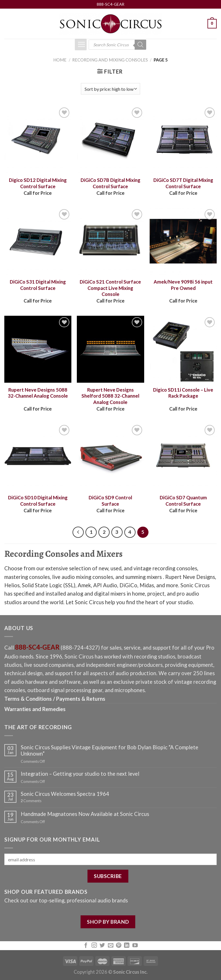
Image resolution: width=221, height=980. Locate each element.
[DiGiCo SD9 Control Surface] (110, 457)
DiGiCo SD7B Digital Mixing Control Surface (110, 183)
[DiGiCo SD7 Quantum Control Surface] (183, 457)
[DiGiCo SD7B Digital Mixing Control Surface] (110, 139)
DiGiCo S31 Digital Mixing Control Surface (38, 285)
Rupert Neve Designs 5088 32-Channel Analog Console (38, 393)
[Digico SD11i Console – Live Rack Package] (183, 349)
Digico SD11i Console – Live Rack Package (183, 393)
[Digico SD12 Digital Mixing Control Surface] (38, 139)
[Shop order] (110, 89)
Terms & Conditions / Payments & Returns (55, 699)
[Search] (140, 45)
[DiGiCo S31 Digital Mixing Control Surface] (38, 241)
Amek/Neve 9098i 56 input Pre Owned (183, 285)
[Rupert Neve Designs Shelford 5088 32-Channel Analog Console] (110, 349)
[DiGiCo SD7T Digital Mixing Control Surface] (183, 139)
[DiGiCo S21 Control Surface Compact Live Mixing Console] (110, 241)
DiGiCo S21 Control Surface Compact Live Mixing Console (110, 288)
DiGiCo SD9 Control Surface (110, 501)
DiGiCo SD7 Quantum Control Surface (183, 501)
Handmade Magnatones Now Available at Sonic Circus (85, 814)
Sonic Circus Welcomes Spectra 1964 (65, 794)
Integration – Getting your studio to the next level (80, 774)
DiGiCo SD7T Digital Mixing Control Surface (183, 183)
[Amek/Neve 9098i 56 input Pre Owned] (183, 241)
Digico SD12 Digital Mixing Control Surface (38, 183)
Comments (31, 801)
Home (60, 60)
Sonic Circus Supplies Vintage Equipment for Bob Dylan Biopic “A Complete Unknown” (109, 750)
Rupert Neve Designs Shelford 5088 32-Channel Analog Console (110, 396)
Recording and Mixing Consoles (110, 60)
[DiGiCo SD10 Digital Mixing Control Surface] (38, 457)
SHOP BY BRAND (108, 922)
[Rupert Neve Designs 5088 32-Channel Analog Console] (38, 349)
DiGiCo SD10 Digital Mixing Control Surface (38, 501)
